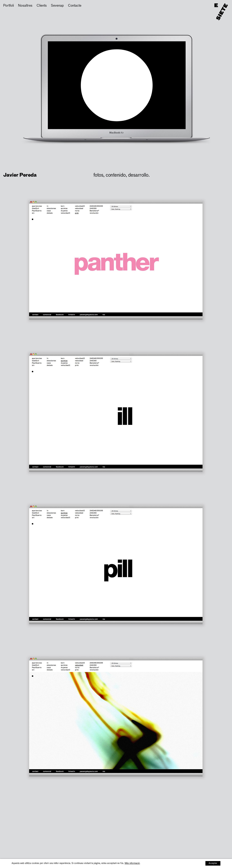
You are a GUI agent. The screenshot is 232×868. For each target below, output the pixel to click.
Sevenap (57, 6)
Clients (42, 6)
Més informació (132, 863)
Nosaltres (25, 6)
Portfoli (9, 6)
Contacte (75, 6)
